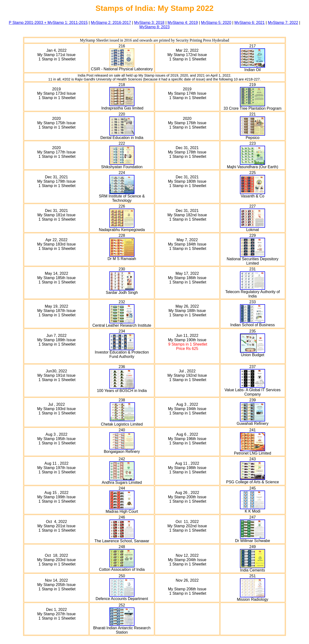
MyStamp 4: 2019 (183, 23)
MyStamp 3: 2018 (149, 23)
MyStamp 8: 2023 (154, 27)
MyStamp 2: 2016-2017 (111, 23)
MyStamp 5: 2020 (216, 23)
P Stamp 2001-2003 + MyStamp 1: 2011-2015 (48, 23)
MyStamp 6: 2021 (249, 23)
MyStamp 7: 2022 (283, 23)
